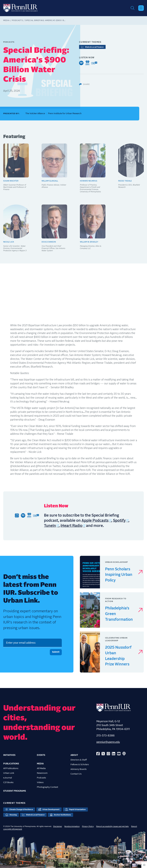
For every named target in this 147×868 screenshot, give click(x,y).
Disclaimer (58, 826)
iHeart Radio (71, 526)
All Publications (11, 768)
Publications (11, 764)
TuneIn (50, 526)
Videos (40, 782)
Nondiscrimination (72, 826)
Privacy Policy (88, 826)
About (74, 755)
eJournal (8, 778)
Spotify (119, 521)
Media (6, 20)
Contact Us (76, 774)
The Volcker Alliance (35, 113)
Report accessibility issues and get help (112, 826)
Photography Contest (47, 787)
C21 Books (8, 782)
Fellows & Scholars (80, 765)
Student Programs (15, 791)
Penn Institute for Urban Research (65, 113)
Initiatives (9, 755)
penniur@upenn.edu (108, 742)
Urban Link (9, 773)
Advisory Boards (79, 769)
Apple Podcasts (95, 521)
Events (41, 755)
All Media (41, 768)
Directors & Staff (79, 760)
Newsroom (42, 773)
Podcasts (17, 20)
